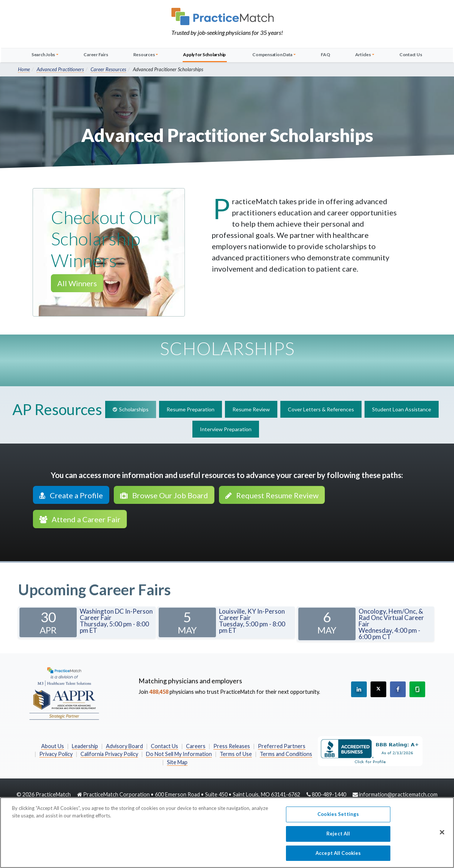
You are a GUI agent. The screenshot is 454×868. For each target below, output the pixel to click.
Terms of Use (236, 754)
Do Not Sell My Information (179, 754)
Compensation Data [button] (272, 55)
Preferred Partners (282, 746)
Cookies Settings (338, 817)
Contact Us (411, 55)
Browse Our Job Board (164, 495)
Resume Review (251, 409)
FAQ (325, 55)
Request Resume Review (272, 495)
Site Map (177, 762)
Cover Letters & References (321, 409)
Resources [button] (144, 55)
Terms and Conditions (286, 754)
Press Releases (232, 746)
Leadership (85, 746)
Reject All (338, 837)
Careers (196, 746)
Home (24, 69)
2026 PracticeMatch (47, 794)
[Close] (442, 835)
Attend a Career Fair (80, 519)
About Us (53, 746)
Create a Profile (71, 495)
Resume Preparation (191, 409)
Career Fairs (96, 55)
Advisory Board (124, 746)
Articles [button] (363, 55)
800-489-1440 (329, 794)
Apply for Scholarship (204, 55)
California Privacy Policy (109, 754)
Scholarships (134, 409)
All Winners (77, 283)
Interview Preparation (226, 429)
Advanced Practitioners (60, 69)
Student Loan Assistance (402, 409)
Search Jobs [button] (43, 55)
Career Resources (108, 69)
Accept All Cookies (338, 856)
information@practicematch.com (398, 794)
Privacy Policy (56, 754)
